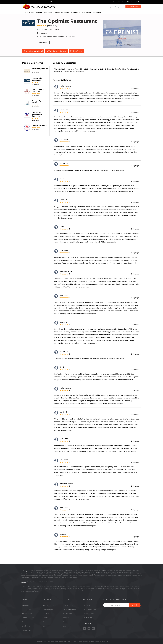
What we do (87, 617)
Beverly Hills (69, 587)
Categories (119, 7)
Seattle (95, 590)
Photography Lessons (32, 575)
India (37, 582)
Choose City (135, 2)
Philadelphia (75, 590)
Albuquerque (41, 587)
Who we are (27, 630)
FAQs (44, 626)
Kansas (75, 588)
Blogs (45, 622)
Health (137, 570)
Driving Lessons (72, 575)
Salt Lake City (88, 590)
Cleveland (117, 587)
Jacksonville (68, 588)
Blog (114, 2)
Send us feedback (90, 609)
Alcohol (43, 572)
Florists (34, 577)
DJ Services (70, 574)
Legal (99, 570)
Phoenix (63, 590)
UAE (50, 582)
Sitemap (46, 617)
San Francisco (108, 590)
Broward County (55, 587)
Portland (68, 590)
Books (116, 575)
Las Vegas (80, 588)
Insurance (127, 574)
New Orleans (46, 590)
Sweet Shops (122, 575)
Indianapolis (61, 588)
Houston (47, 588)
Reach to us (87, 605)
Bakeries (58, 577)
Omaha (57, 590)
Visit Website (77, 51)
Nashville (23, 590)
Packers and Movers (66, 577)
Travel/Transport (35, 572)
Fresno (35, 588)
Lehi (85, 588)
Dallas (122, 587)
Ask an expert (68, 613)
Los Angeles (90, 588)
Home (103, 7)
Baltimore (76, 587)
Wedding (77, 574)
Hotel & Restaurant (107, 570)
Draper (131, 587)
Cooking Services (42, 577)
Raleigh (81, 590)
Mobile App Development (50, 570)
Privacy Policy (27, 613)
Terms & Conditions (29, 617)
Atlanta (30, 587)
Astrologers (53, 574)
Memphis (111, 588)
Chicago (88, 587)
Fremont (30, 588)
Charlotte (104, 587)
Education (39, 570)
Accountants (51, 577)
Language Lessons (95, 574)
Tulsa (22, 591)
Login (65, 626)
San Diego (100, 590)
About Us (26, 605)
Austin (34, 587)
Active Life (131, 572)
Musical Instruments (117, 574)
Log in (110, 7)
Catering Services (82, 575)
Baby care (111, 575)
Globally (29, 582)
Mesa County (118, 588)
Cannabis (61, 570)
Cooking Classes (62, 574)
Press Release (48, 609)
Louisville (105, 588)
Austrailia (45, 582)
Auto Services (85, 572)
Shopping (124, 572)
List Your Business (133, 7)
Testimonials (27, 622)
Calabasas (82, 587)
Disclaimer (26, 626)
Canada (54, 582)
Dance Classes (52, 575)
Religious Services (62, 575)
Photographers (68, 570)
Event (136, 572)
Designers (129, 570)
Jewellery (75, 577)
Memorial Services (26, 574)
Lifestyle (64, 572)
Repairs (111, 572)
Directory (46, 613)
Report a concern (90, 613)
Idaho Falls (53, 588)
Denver (127, 587)
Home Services (104, 572)
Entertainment (57, 572)
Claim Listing (43, 42)
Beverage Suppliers (132, 575)
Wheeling (27, 591)
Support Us (26, 609)
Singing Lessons (43, 575)
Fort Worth (41, 588)
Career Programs (85, 574)
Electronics (49, 572)
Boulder (62, 587)
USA (33, 582)
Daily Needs (96, 572)
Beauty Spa (104, 575)
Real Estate (94, 570)
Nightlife (78, 572)
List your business (69, 609)
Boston (48, 587)
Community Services (94, 575)
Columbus (110, 587)
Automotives (71, 572)
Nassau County (31, 590)
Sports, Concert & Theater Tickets (40, 574)
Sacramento (127, 590)
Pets (91, 572)
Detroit (136, 587)
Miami (124, 588)
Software (33, 570)
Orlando (52, 590)
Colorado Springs (96, 587)
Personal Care (77, 570)
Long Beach (98, 588)
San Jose (115, 590)
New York (39, 590)
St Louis (121, 590)
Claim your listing (69, 605)
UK (40, 582)
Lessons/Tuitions (106, 574)
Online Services (86, 570)
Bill (133, 570)
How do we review (49, 605)
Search (65, 622)
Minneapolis (137, 588)
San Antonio (135, 590)
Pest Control (117, 572)
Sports (132, 574)
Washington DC (36, 591)
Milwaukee (130, 588)
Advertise (66, 617)
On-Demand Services (119, 570)
